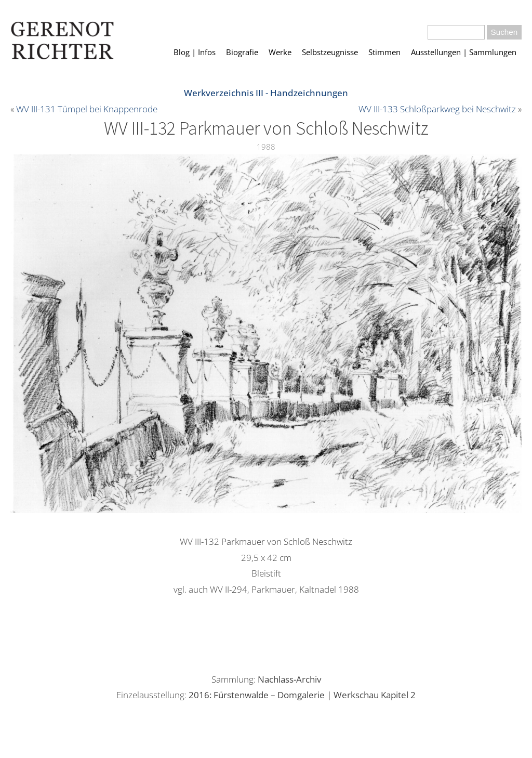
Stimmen (384, 52)
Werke (280, 52)
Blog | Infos (195, 52)
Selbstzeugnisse (330, 52)
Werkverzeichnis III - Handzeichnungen (266, 93)
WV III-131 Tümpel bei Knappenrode (87, 109)
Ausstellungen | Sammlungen (464, 52)
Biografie (242, 52)
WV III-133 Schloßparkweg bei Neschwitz (437, 109)
